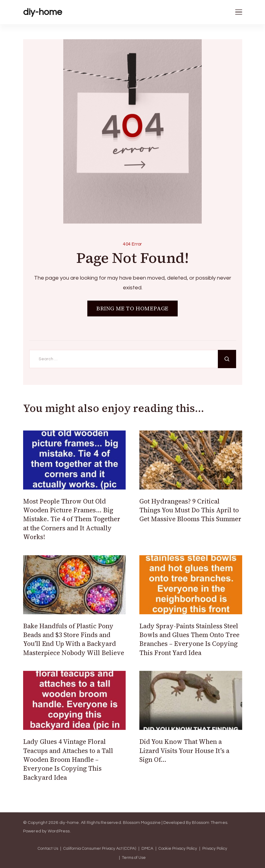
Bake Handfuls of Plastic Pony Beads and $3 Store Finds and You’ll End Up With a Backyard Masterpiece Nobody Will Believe (74, 639)
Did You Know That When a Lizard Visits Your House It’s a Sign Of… (184, 751)
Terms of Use (134, 858)
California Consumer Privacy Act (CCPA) (100, 849)
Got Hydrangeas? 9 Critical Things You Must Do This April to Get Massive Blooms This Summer (190, 510)
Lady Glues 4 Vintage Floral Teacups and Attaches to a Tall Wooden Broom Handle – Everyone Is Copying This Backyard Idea (68, 760)
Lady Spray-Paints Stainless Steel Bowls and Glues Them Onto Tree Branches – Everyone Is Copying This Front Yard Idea (189, 639)
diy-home (43, 12)
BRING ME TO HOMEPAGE (132, 308)
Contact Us (48, 849)
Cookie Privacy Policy (178, 849)
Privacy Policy (215, 849)
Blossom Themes (210, 823)
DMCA (147, 849)
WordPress (59, 831)
